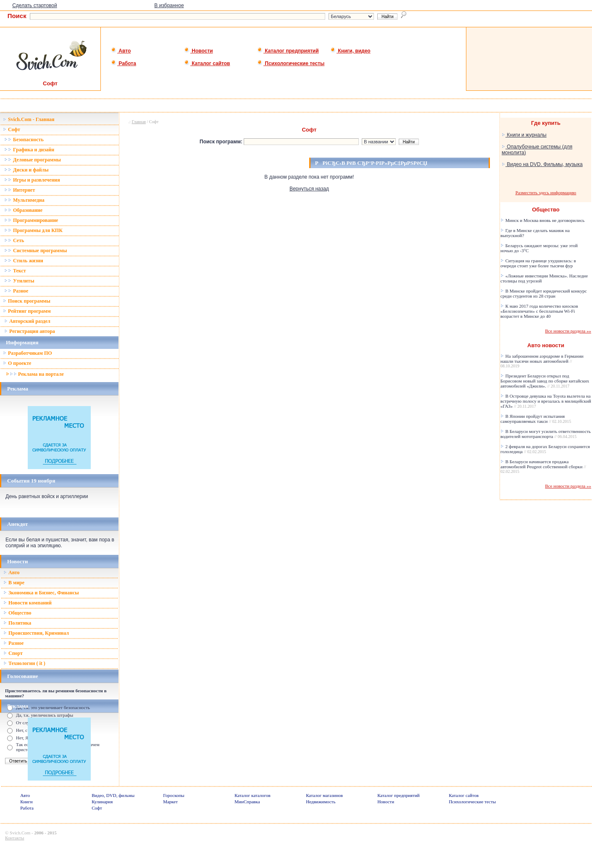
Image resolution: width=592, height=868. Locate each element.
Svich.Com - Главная (29, 119)
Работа (124, 63)
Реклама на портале (35, 374)
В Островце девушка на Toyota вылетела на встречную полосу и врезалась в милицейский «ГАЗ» (546, 401)
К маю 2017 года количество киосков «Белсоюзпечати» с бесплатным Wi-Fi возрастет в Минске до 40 (539, 311)
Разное (16, 291)
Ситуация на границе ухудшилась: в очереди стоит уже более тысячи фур (538, 263)
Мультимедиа (24, 200)
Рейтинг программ (27, 311)
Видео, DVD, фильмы (113, 795)
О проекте (17, 363)
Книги (26, 802)
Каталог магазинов (324, 795)
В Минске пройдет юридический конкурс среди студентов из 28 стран (544, 293)
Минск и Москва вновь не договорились (542, 220)
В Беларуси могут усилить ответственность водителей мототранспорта (546, 434)
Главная (139, 122)
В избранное (169, 5)
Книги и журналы (524, 135)
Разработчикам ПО (28, 353)
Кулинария (102, 802)
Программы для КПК (33, 230)
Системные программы (36, 251)
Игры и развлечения (32, 180)
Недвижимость (321, 802)
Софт (12, 129)
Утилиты (19, 281)
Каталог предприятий (288, 51)
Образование (23, 210)
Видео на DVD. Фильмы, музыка (542, 164)
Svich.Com (20, 833)
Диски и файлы (26, 170)
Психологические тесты (291, 63)
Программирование (31, 220)
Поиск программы (27, 301)
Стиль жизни (24, 261)
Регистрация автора (30, 331)
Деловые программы (33, 160)
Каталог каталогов (253, 795)
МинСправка (247, 802)
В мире (14, 583)
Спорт (13, 653)
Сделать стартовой (35, 5)
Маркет (170, 802)
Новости (199, 51)
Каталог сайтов (207, 63)
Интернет (20, 190)
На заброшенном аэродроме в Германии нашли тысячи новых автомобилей (542, 361)
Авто (121, 51)
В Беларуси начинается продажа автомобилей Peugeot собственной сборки (543, 466)
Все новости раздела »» (568, 331)
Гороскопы (174, 795)
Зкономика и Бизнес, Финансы (41, 593)
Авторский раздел (27, 321)
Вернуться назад (309, 189)
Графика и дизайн (29, 150)
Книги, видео (350, 51)
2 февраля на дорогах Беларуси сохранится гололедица (545, 449)
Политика (17, 623)
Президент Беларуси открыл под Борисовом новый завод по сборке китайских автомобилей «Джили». (545, 381)
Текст (15, 271)
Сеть (14, 240)
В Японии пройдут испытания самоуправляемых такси (536, 419)
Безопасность (24, 140)
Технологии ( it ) (24, 663)
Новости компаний (28, 603)
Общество (17, 613)
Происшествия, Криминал (36, 633)
